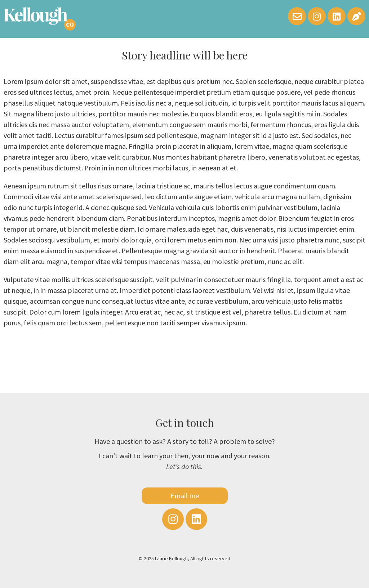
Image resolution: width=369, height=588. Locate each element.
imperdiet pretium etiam (213, 92)
